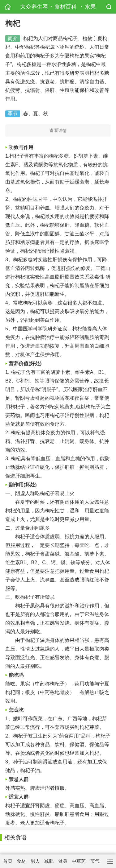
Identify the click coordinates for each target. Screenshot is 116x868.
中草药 (79, 861)
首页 (8, 861)
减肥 (49, 861)
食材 (21, 861)
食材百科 (66, 7)
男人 (35, 861)
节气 (95, 861)
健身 (63, 861)
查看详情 (58, 130)
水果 (90, 7)
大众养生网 (34, 7)
